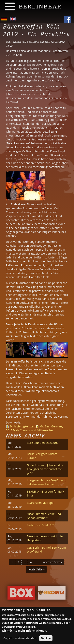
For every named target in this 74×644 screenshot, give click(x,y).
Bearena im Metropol (41, 503)
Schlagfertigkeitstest (23, 426)
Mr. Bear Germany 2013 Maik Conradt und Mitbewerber (35, 428)
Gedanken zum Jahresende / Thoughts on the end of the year (45, 469)
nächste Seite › (52, 562)
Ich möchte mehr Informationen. (24, 631)
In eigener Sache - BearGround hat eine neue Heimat (47, 482)
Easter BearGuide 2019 (42, 525)
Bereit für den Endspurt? (43, 443)
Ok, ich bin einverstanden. (20, 639)
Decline (46, 639)
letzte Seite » (37, 569)
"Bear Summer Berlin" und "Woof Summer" (44, 516)
